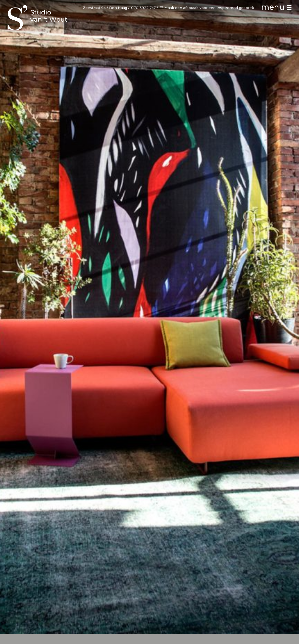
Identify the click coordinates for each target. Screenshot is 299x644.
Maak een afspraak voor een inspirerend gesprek (207, 8)
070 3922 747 (143, 8)
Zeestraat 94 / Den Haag (105, 8)
